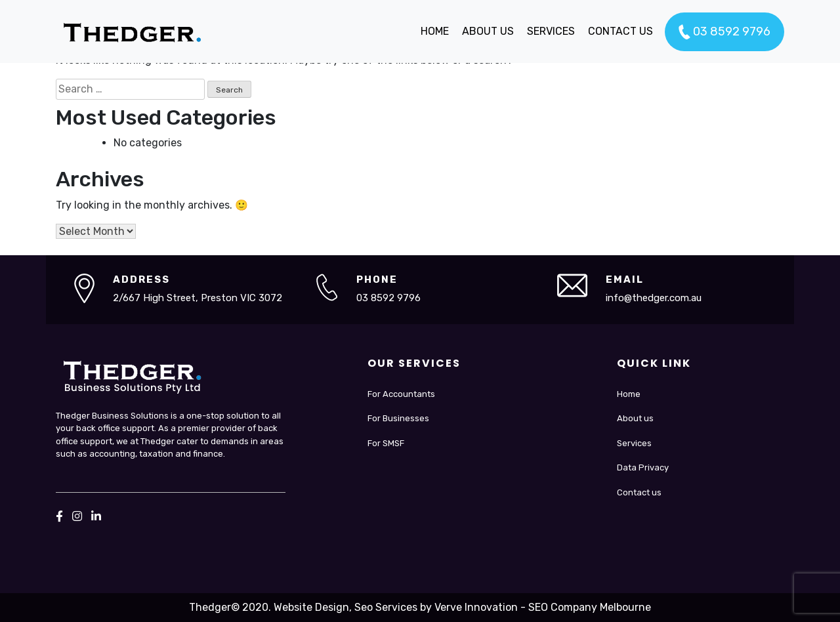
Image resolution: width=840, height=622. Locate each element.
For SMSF (386, 443)
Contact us (639, 492)
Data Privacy (643, 467)
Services (634, 443)
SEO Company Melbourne (590, 607)
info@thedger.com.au (654, 298)
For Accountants (401, 394)
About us (635, 418)
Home (629, 394)
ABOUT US (488, 31)
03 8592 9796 (724, 32)
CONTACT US (620, 31)
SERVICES (551, 31)
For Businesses (398, 418)
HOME (435, 31)
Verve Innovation (476, 607)
